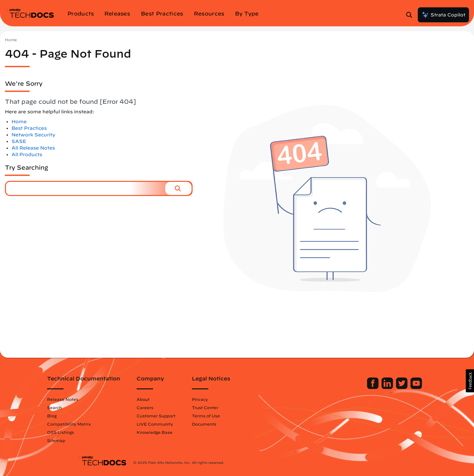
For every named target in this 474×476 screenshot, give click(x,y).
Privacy (230, 399)
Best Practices (29, 128)
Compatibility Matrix (99, 424)
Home (11, 40)
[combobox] (86, 188)
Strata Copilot (443, 15)
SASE (19, 141)
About (173, 399)
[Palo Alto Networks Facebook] (343, 387)
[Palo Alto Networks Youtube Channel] (386, 387)
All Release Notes (33, 148)
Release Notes (93, 399)
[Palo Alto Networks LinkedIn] (358, 387)
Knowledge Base (185, 432)
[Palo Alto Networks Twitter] (372, 387)
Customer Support (186, 416)
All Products (27, 154)
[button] (178, 188)
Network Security (33, 135)
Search (85, 407)
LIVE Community (185, 424)
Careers (175, 407)
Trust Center (235, 407)
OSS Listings (91, 432)
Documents (234, 424)
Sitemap (86, 440)
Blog (82, 416)
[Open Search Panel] (411, 15)
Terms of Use (236, 416)
